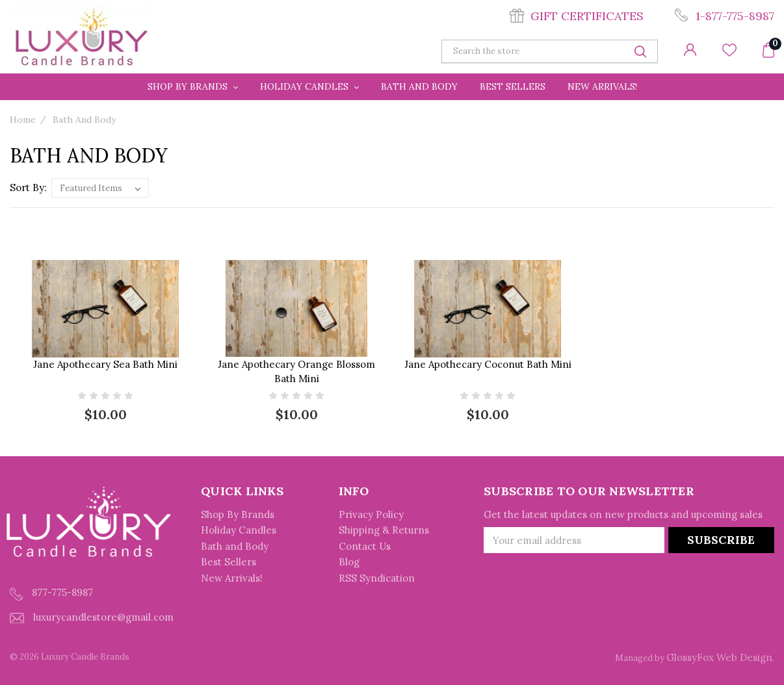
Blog (349, 562)
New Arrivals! (602, 86)
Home (23, 120)
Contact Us (365, 546)
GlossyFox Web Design (719, 657)
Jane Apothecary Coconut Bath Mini (488, 364)
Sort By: (28, 187)
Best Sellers (513, 86)
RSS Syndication (377, 578)
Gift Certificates (587, 16)
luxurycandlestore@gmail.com (92, 617)
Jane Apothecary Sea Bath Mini (105, 364)
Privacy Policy (371, 514)
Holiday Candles (309, 86)
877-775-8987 (51, 593)
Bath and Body (419, 86)
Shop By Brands (193, 86)
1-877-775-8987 (735, 16)
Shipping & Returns (384, 530)
